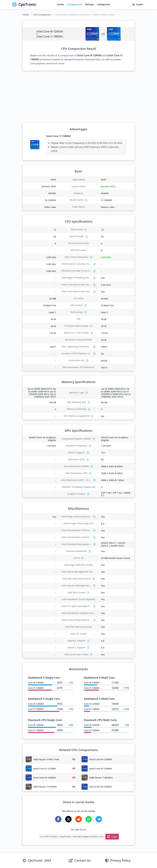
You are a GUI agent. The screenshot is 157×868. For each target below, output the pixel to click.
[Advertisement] (78, 97)
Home (61, 4)
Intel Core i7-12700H (45, 768)
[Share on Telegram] (99, 819)
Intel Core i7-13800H (59, 136)
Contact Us (82, 860)
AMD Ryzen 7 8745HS (45, 787)
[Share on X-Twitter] (68, 819)
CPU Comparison (42, 15)
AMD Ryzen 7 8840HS (101, 778)
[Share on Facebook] (58, 819)
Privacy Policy (120, 860)
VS (74, 759)
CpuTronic (24, 4)
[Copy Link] (112, 837)
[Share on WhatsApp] (89, 819)
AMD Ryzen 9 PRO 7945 (46, 759)
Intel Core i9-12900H (101, 759)
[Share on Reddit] (78, 819)
